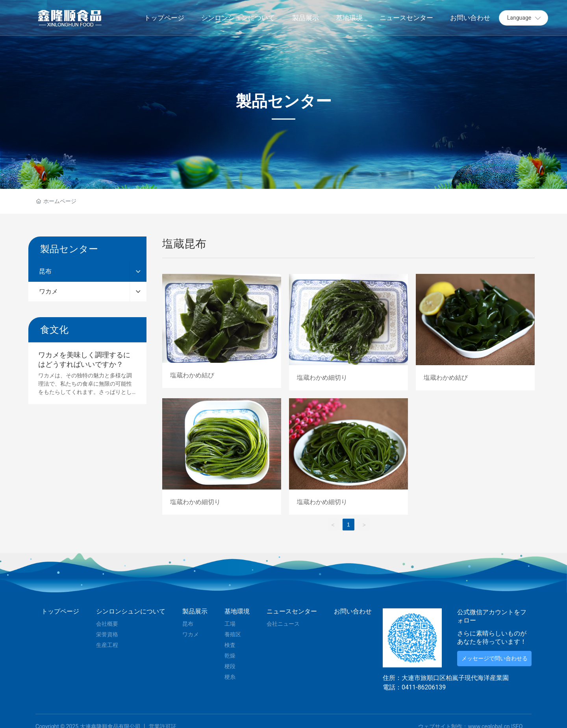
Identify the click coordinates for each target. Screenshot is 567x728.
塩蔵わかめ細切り (348, 332)
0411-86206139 (424, 687)
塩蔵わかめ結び (222, 332)
